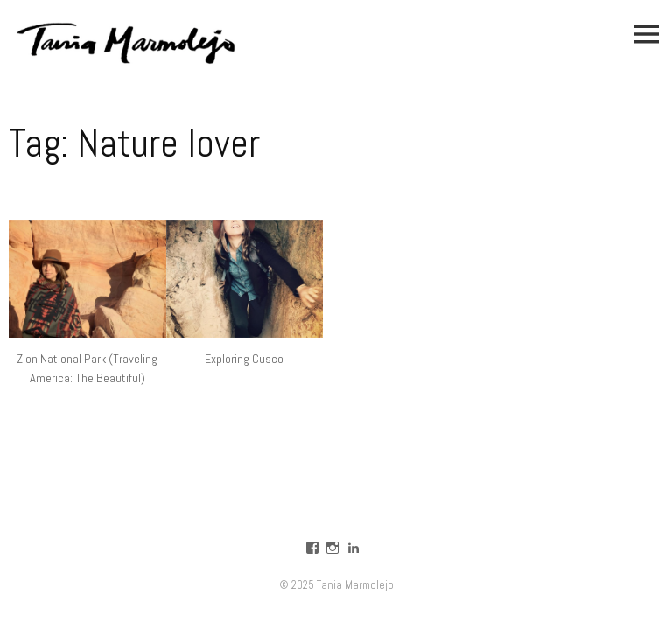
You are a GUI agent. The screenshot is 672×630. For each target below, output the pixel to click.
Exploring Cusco (244, 359)
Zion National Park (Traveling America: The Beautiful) (87, 368)
